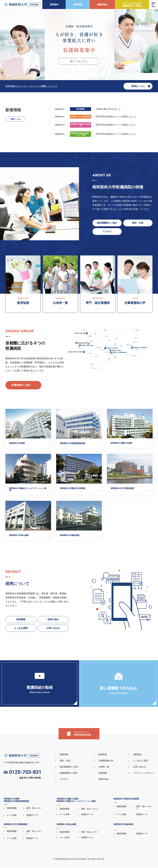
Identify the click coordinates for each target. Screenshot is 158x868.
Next (153, 45)
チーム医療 (12, 816)
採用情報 (77, 4)
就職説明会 (102, 4)
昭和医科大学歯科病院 (123, 825)
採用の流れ (104, 780)
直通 (30, 779)
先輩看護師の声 (106, 761)
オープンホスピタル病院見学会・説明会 (132, 4)
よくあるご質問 (141, 761)
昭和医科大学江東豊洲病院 (15, 825)
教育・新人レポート (90, 809)
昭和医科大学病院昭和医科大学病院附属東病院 (16, 801)
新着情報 (65, 755)
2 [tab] (7, 75)
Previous (5, 45)
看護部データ (32, 816)
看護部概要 (12, 809)
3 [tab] (9, 75)
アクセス (65, 780)
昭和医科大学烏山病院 (66, 825)
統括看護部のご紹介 (70, 767)
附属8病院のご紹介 (21, 385)
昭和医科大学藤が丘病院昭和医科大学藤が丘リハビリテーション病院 (76, 801)
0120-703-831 (23, 773)
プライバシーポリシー (144, 774)
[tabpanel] (79, 45)
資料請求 (54, 4)
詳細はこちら (138, 86)
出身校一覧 (104, 767)
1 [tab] (5, 75)
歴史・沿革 (66, 761)
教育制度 (103, 755)
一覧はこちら (15, 119)
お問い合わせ (140, 767)
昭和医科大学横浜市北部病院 (126, 799)
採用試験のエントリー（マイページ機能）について (31, 86)
